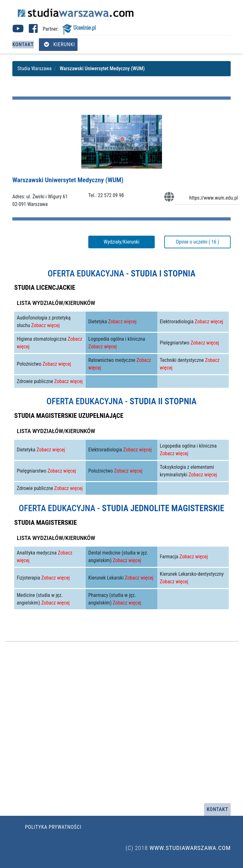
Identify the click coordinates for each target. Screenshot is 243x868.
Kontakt (23, 44)
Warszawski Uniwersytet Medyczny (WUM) (68, 180)
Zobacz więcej (46, 325)
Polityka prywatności (53, 827)
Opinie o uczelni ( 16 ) (197, 242)
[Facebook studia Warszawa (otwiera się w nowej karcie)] (33, 31)
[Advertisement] (121, 722)
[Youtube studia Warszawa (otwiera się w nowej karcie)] (18, 31)
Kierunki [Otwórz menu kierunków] (59, 44)
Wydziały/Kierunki (122, 242)
